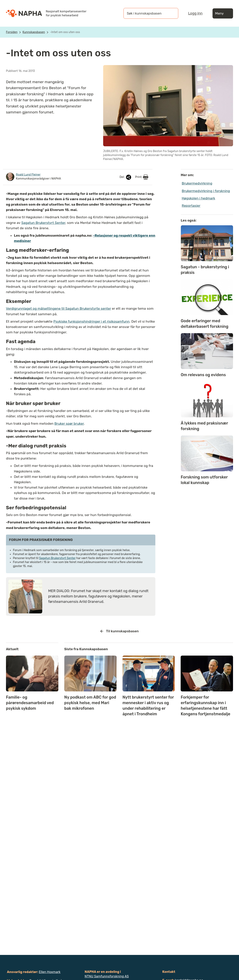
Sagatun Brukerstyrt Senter (43, 223)
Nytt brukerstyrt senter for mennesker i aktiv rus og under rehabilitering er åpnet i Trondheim (148, 706)
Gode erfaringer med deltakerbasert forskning (205, 324)
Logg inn (195, 13)
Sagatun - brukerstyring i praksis (205, 270)
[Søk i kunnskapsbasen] (147, 13)
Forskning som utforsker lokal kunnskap (204, 480)
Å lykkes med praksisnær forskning (204, 426)
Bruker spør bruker (69, 424)
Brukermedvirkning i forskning (206, 191)
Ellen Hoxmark (50, 972)
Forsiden (12, 32)
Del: (126, 177)
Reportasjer (191, 206)
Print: (142, 177)
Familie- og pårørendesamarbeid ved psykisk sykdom (30, 703)
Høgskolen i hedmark (199, 198)
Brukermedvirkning (197, 183)
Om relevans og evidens (203, 375)
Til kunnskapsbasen (120, 631)
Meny (223, 13)
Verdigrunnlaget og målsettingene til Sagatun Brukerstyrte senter (58, 308)
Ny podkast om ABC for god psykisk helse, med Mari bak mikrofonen (90, 703)
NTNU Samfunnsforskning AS (107, 976)
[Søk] (171, 13)
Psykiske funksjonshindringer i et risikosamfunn (91, 321)
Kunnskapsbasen (34, 32)
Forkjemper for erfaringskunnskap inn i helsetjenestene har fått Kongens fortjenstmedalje (205, 706)
